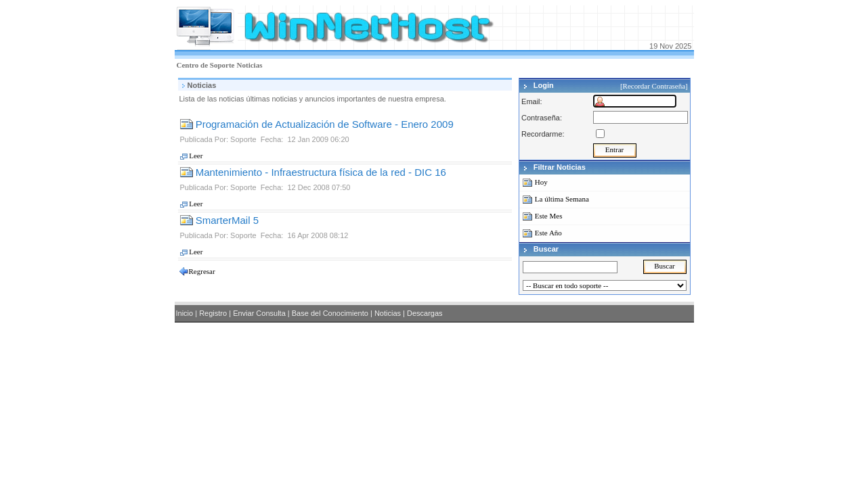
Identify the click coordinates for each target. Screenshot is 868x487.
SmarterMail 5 (220, 220)
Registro (213, 313)
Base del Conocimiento (330, 313)
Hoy (541, 182)
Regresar (202, 271)
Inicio (185, 313)
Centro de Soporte (206, 65)
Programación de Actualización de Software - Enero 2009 (317, 124)
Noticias (250, 65)
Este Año (548, 233)
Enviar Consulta (259, 313)
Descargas (425, 313)
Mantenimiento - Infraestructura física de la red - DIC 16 (313, 172)
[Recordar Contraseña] (655, 86)
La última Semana (562, 199)
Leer (192, 156)
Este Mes (549, 216)
